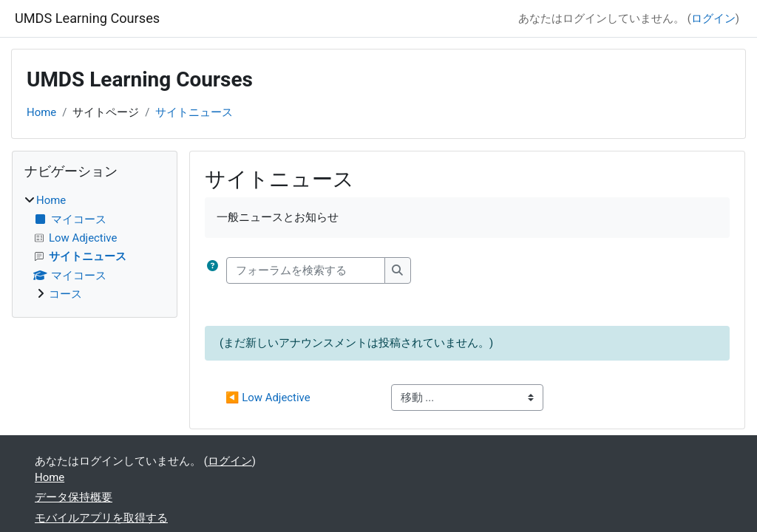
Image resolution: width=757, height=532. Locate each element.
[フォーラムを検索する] (306, 270)
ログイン (713, 18)
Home (41, 112)
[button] (215, 270)
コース (65, 294)
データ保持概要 (74, 497)
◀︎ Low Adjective (268, 398)
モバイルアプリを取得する (101, 518)
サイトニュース (194, 112)
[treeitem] (95, 247)
